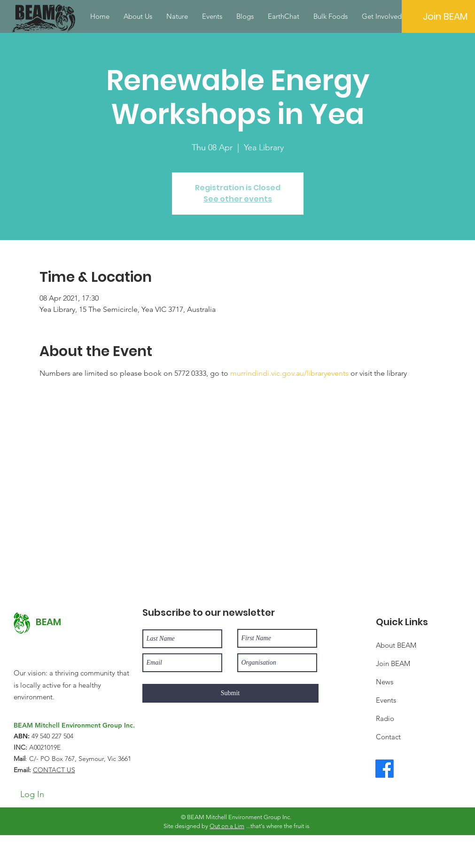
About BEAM (396, 645)
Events (386, 700)
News (385, 682)
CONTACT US (54, 770)
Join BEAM (393, 663)
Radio (385, 718)
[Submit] (230, 693)
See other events (238, 199)
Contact (388, 737)
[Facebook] (385, 769)
